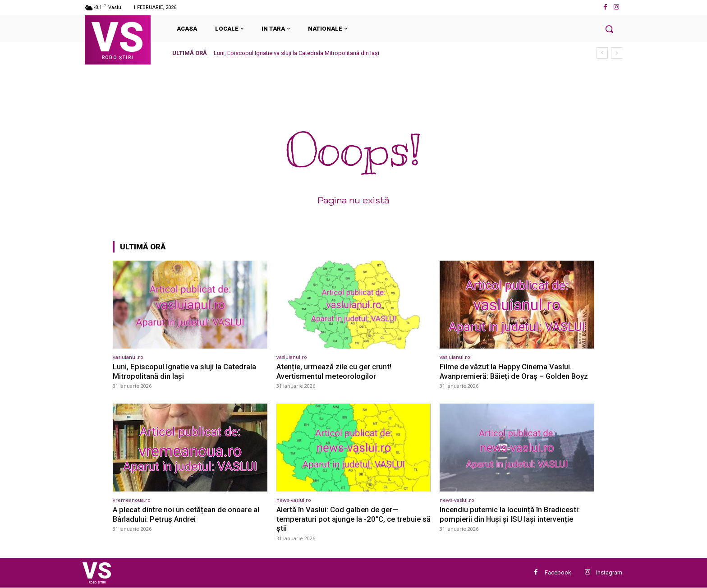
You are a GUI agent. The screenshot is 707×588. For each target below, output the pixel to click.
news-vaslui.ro (294, 500)
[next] (617, 53)
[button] (609, 29)
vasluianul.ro (128, 357)
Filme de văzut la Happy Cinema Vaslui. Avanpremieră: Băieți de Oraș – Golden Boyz (516, 371)
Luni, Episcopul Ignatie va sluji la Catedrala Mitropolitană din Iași (296, 53)
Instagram (609, 572)
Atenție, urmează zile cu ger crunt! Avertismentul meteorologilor (335, 371)
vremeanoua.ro (132, 500)
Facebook (558, 572)
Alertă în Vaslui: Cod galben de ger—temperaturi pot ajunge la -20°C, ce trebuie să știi (350, 519)
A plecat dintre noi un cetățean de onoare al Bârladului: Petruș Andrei (188, 514)
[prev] (602, 53)
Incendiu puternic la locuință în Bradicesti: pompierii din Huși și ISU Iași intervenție (511, 514)
